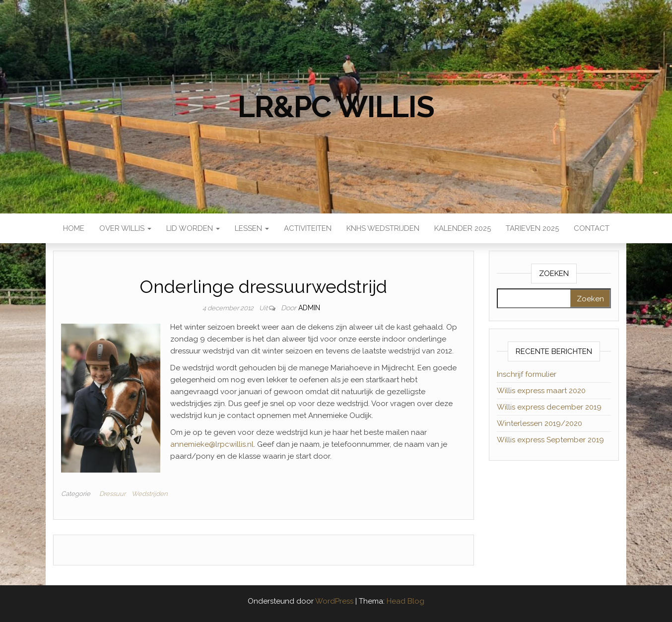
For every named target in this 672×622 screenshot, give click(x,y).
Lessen (252, 228)
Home (74, 228)
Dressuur (112, 494)
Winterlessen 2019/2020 (539, 423)
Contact (592, 228)
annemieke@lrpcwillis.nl (212, 444)
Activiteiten (308, 228)
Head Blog (405, 601)
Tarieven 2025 (532, 228)
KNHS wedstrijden (383, 228)
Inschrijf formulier (527, 374)
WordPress (334, 601)
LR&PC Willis (336, 107)
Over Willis (125, 228)
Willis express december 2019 (549, 407)
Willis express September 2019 (550, 440)
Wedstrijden (149, 494)
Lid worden (193, 228)
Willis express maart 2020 (541, 391)
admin (309, 308)
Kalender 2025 (463, 228)
